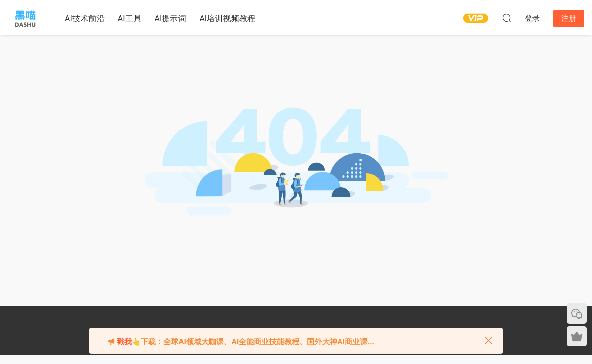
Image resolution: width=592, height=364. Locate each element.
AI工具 (130, 18)
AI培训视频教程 (227, 18)
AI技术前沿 (85, 18)
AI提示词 (171, 18)
